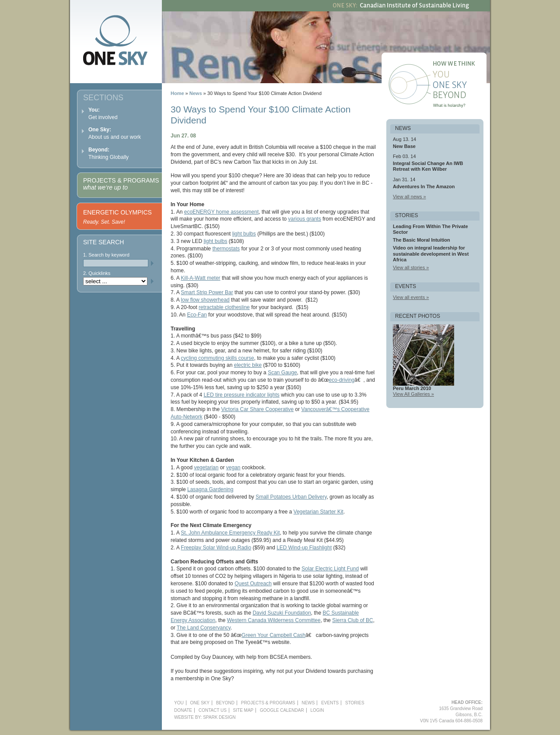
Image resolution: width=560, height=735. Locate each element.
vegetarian (206, 468)
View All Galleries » (413, 394)
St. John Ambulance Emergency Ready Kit (230, 533)
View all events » (411, 297)
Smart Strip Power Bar (207, 292)
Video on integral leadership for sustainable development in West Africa (431, 253)
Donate (183, 710)
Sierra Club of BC (352, 620)
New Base (404, 146)
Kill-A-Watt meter (200, 278)
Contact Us (213, 710)
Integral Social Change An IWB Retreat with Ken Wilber (428, 166)
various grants (305, 219)
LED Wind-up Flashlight (304, 548)
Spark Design (219, 717)
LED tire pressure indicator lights (241, 395)
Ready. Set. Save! (104, 222)
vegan (233, 468)
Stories (355, 703)
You (461, 75)
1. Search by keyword (106, 255)
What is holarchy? (461, 107)
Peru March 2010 (412, 388)
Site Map (243, 710)
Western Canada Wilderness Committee (274, 620)
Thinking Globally (108, 153)
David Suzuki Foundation (282, 613)
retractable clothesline (224, 307)
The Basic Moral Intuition (422, 240)
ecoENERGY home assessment (222, 212)
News (196, 93)
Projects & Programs (121, 184)
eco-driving (342, 380)
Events (330, 703)
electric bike (248, 365)
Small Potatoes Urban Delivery (291, 497)
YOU (179, 703)
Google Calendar (282, 710)
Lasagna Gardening (210, 489)
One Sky (461, 86)
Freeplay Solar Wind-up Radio (216, 548)
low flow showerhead (205, 300)
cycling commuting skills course (217, 358)
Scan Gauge (282, 373)
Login (317, 710)
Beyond (461, 96)
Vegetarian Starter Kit (318, 512)
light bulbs (244, 234)
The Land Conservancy (204, 628)
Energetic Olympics (117, 212)
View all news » (409, 197)
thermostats (226, 249)
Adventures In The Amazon (424, 186)
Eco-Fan (197, 315)
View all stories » (411, 267)
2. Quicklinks (97, 273)
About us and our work (115, 133)
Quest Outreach (253, 584)
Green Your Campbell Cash (273, 635)
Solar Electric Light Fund (330, 569)
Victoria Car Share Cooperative (257, 409)
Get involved (103, 114)
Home (177, 93)
